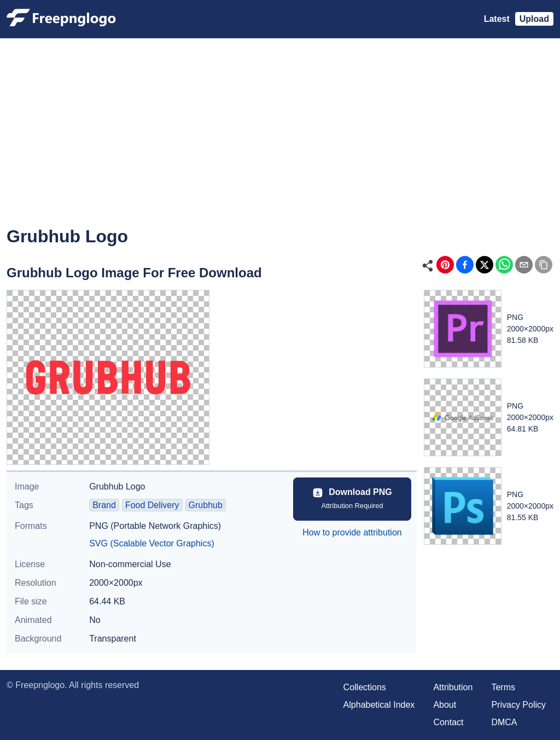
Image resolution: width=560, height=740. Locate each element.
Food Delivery (152, 505)
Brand (104, 505)
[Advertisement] (280, 140)
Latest (497, 19)
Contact (448, 722)
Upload (534, 19)
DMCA (504, 722)
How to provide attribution (352, 532)
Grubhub (206, 505)
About (445, 705)
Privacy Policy (518, 705)
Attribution (453, 687)
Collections (365, 687)
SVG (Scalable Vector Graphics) (152, 543)
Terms (503, 687)
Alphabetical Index (379, 705)
